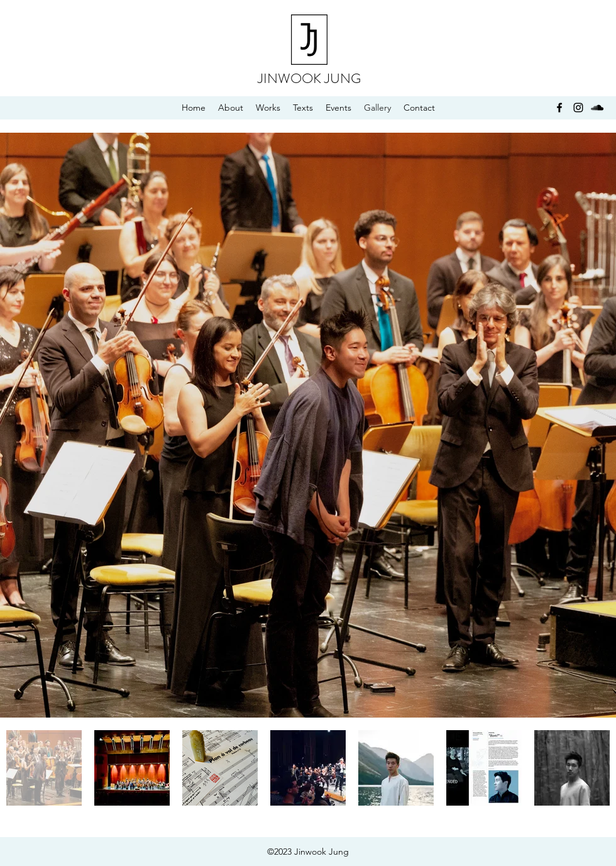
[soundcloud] (597, 108)
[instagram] (578, 108)
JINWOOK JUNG (309, 78)
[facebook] (559, 108)
